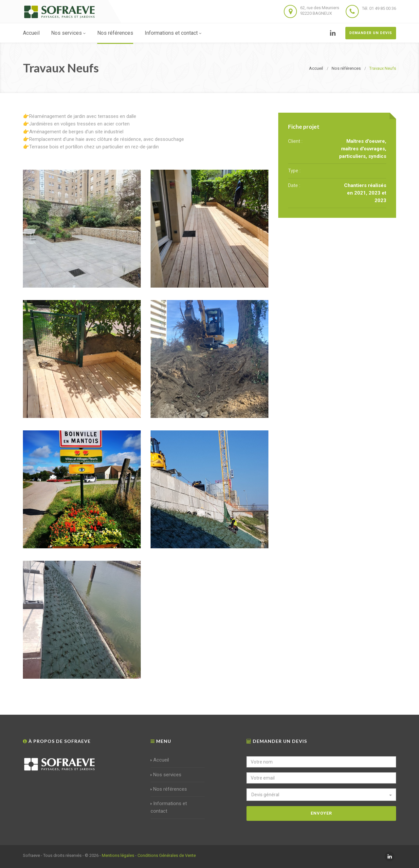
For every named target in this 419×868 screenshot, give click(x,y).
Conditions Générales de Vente (167, 855)
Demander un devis (371, 33)
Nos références (115, 33)
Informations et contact (173, 33)
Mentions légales (118, 855)
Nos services (68, 33)
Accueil (31, 33)
